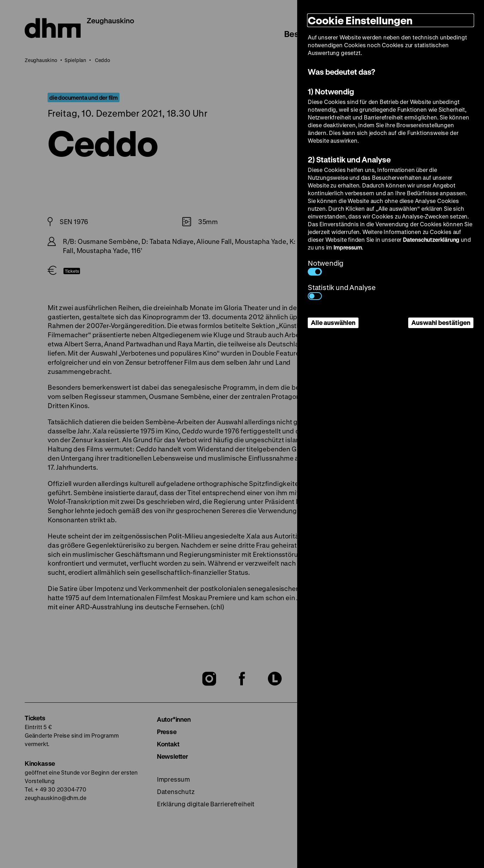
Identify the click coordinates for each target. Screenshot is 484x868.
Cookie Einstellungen (360, 20)
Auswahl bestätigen (441, 322)
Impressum (348, 247)
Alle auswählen (333, 322)
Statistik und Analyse (342, 291)
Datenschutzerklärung (431, 239)
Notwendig (326, 267)
